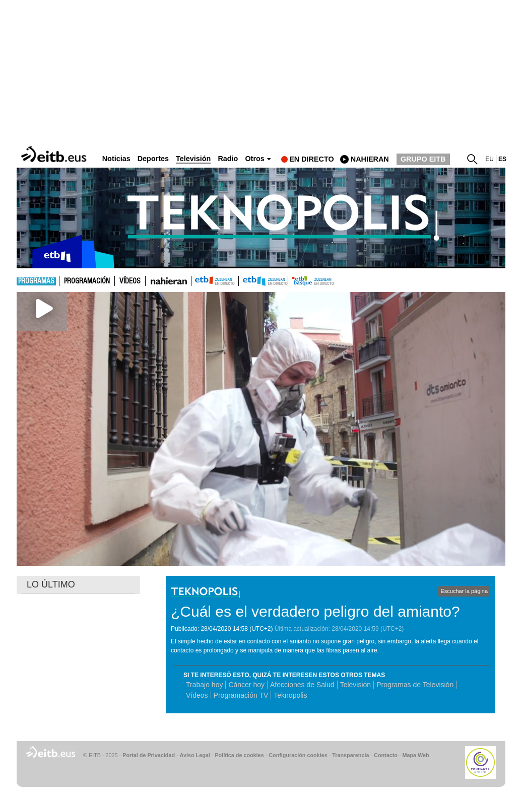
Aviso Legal (195, 755)
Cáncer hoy (246, 685)
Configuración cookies (298, 755)
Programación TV (241, 695)
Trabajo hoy (204, 685)
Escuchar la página (464, 591)
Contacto (386, 755)
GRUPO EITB (423, 159)
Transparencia (350, 755)
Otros (254, 159)
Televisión (355, 685)
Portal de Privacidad (149, 755)
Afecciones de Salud (302, 685)
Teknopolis (290, 695)
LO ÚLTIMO (51, 584)
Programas (36, 281)
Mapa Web (415, 755)
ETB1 (215, 281)
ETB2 (264, 281)
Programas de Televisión (415, 685)
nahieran (370, 159)
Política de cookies (239, 755)
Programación (87, 281)
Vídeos (130, 281)
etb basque (328, 281)
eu (490, 159)
